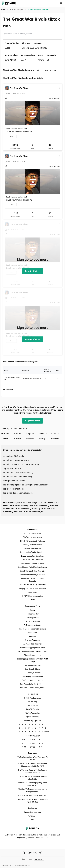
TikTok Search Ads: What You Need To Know (32, 759)
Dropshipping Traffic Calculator (32, 552)
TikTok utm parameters (33, 537)
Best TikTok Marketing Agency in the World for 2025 (32, 784)
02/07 (24, 740)
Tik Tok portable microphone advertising (21, 464)
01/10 (41, 743)
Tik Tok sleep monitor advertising (18, 477)
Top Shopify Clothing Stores (32, 680)
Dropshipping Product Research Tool (32, 651)
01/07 (41, 747)
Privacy (23, 859)
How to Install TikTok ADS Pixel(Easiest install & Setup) (33, 801)
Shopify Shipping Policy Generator (32, 589)
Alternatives (33, 633)
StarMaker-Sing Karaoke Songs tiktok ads (20, 438)
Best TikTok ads (32, 709)
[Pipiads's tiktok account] (35, 853)
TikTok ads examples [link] (16, 10)
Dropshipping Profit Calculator (32, 563)
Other (46, 732)
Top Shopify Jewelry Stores (33, 677)
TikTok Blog (32, 702)
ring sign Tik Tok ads (12, 468)
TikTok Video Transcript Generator (32, 629)
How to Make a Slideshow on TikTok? (32, 796)
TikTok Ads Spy (32, 614)
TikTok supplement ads (13, 489)
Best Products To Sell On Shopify (33, 684)
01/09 (24, 747)
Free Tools (32, 592)
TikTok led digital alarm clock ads (18, 493)
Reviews (33, 636)
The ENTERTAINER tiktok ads (8, 438)
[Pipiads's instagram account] (40, 853)
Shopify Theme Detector (32, 545)
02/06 (33, 740)
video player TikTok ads (13, 456)
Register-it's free (32, 271)
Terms (30, 859)
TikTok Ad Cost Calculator (32, 560)
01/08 (33, 747)
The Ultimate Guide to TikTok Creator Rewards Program (32, 771)
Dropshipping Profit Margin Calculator (32, 567)
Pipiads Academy (32, 717)
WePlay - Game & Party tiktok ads (32, 438)
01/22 (41, 740)
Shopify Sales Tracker (33, 533)
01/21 (24, 743)
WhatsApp (32, 816)
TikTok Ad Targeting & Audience (32, 541)
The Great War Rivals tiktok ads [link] (38, 10)
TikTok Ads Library (32, 621)
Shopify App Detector (33, 548)
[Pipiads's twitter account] (30, 853)
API (33, 820)
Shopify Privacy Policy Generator (32, 571)
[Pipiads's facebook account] (25, 853)
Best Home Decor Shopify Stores (32, 688)
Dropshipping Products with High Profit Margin (32, 660)
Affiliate (32, 600)
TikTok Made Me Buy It (32, 665)
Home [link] (4, 10)
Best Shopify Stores (32, 669)
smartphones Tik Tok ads (14, 481)
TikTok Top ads (32, 705)
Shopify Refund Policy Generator (33, 575)
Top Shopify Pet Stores (32, 673)
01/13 (33, 743)
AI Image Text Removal (33, 644)
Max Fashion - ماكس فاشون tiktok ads (8, 434)
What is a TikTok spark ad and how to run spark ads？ (33, 790)
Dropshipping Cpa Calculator (33, 556)
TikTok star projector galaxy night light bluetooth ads (26, 485)
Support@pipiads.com (32, 812)
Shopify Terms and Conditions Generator (32, 580)
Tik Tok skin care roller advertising (18, 473)
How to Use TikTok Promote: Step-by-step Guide (32, 778)
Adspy (32, 610)
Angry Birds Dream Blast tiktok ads (32, 434)
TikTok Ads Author (33, 713)
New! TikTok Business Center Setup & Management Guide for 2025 (32, 765)
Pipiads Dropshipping (32, 655)
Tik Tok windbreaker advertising (17, 460)
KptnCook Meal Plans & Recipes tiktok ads (20, 434)
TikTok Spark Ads (32, 618)
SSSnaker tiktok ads (45, 434)
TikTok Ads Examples (33, 698)
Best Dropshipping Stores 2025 (32, 648)
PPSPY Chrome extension (33, 596)
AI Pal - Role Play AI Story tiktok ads (57, 434)
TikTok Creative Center (33, 625)
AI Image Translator (32, 640)
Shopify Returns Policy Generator (32, 585)
